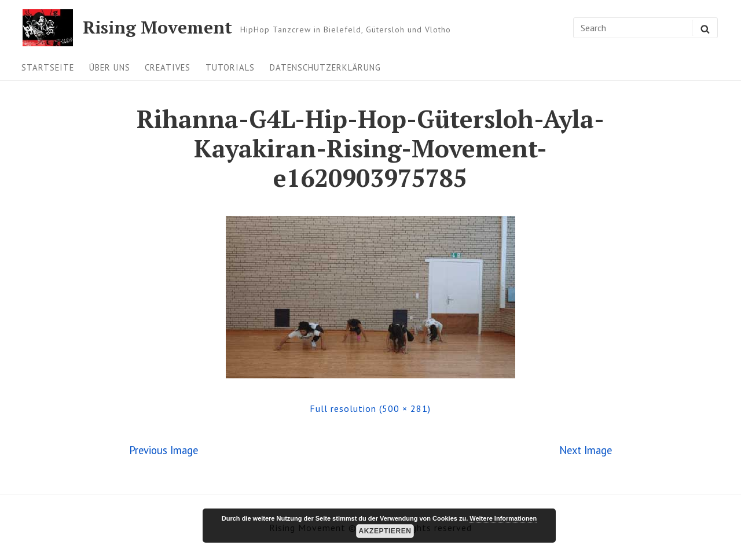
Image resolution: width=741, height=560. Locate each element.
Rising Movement (157, 28)
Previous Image (164, 450)
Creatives (168, 67)
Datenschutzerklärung (325, 67)
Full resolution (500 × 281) (370, 408)
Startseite (48, 67)
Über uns (110, 67)
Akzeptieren (385, 531)
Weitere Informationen (503, 518)
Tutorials (230, 67)
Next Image (586, 450)
